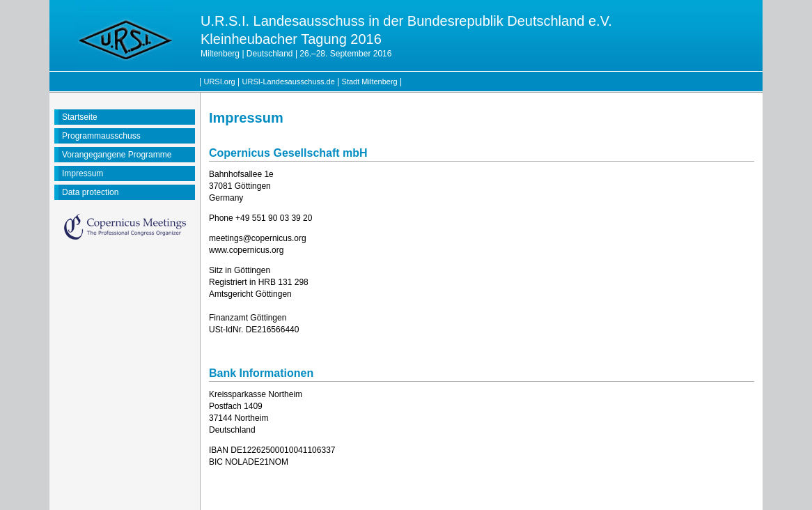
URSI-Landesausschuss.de (289, 82)
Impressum (83, 173)
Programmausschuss (101, 136)
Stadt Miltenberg (370, 82)
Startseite (80, 117)
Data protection (90, 192)
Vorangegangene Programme (117, 155)
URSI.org (219, 82)
